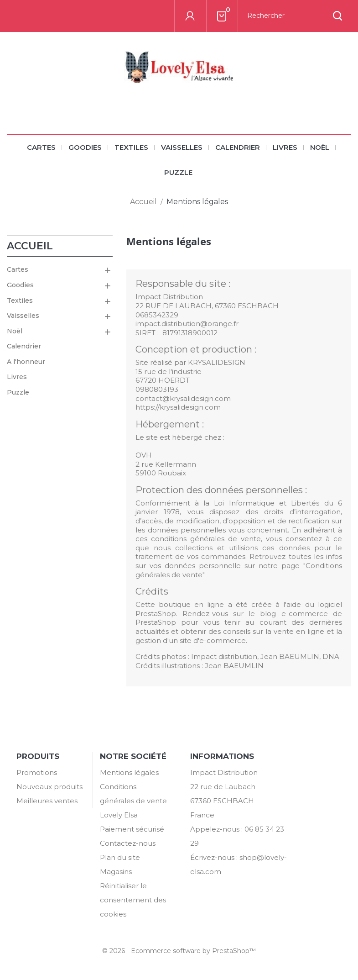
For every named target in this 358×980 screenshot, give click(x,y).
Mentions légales (129, 772)
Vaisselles (182, 147)
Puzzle (178, 172)
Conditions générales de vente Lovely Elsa (133, 801)
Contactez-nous (128, 843)
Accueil (30, 246)
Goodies (85, 147)
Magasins (116, 872)
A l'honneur (26, 362)
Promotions (37, 772)
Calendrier (238, 147)
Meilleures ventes (47, 801)
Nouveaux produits (49, 787)
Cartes (41, 147)
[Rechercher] (295, 16)
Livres (285, 147)
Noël (320, 147)
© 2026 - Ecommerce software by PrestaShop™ (179, 951)
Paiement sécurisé (132, 829)
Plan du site (120, 857)
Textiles (131, 147)
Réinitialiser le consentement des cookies (133, 900)
